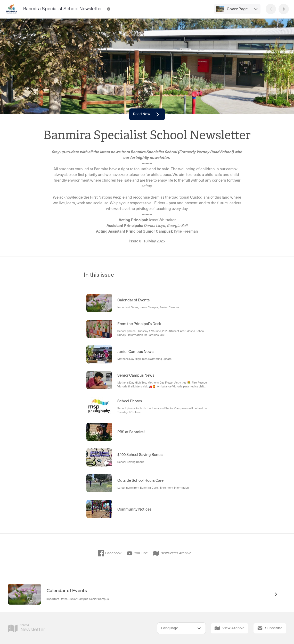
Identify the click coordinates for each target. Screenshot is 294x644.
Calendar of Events (67, 591)
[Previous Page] (271, 9)
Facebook (110, 553)
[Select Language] (181, 628)
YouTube (137, 553)
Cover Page (237, 9)
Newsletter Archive (172, 553)
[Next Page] (284, 9)
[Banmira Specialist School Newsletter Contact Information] (109, 9)
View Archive (230, 628)
